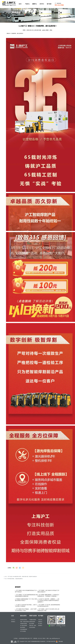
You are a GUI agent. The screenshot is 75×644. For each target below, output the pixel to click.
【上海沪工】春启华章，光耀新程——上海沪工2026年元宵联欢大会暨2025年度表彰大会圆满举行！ (48, 600)
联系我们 (13, 622)
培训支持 (40, 620)
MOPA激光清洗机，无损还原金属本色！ (15, 579)
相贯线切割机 (32, 622)
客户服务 (41, 616)
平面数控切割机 (33, 620)
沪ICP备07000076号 (51, 641)
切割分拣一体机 (33, 625)
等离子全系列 (33, 616)
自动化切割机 (32, 627)
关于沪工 (13, 620)
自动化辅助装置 (24, 629)
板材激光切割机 (24, 620)
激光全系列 (23, 616)
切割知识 (40, 622)
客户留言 (40, 624)
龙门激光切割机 (24, 625)
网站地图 (61, 641)
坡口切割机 (32, 624)
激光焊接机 (23, 627)
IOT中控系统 (23, 631)
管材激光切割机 (24, 624)
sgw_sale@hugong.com (55, 638)
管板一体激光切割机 (25, 622)
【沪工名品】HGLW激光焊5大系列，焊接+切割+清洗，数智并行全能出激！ (22, 577)
